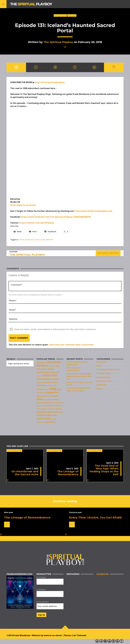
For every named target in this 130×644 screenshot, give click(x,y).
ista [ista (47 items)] (53, 389)
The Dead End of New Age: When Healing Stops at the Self (79, 376)
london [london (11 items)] (55, 396)
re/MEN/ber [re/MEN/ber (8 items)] (58, 406)
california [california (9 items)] (54, 372)
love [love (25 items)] (40, 399)
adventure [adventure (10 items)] (42, 362)
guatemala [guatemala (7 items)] (52, 386)
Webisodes (72, 15)
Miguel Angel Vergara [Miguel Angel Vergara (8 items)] (46, 403)
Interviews (101, 362)
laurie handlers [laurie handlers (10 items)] (44, 396)
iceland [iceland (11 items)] (40, 389)
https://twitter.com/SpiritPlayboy (37, 223)
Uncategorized (103, 377)
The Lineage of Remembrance (68, 473)
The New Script (60, 15)
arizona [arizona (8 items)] (52, 366)
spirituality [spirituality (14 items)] (53, 412)
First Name (41, 577)
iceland (21, 240)
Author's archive (108, 253)
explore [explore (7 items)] (40, 382)
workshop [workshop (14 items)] (50, 422)
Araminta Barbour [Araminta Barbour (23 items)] (49, 364)
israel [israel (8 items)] (47, 389)
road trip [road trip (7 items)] (51, 409)
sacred (43, 240)
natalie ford (30, 240)
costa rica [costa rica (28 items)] (49, 375)
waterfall (50, 240)
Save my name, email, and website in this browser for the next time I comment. (55, 329)
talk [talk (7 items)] (62, 412)
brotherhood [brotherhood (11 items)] (43, 372)
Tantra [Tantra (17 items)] (41, 415)
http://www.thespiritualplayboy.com (94, 211)
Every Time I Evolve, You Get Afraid (95, 517)
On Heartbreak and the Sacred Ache (25, 473)
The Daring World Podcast (108, 370)
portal (37, 240)
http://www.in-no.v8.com (23, 205)
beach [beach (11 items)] (51, 369)
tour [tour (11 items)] (55, 415)
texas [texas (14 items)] (49, 415)
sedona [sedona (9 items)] (59, 409)
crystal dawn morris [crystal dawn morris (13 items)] (48, 379)
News (99, 366)
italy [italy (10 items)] (59, 389)
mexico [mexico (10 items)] (56, 399)
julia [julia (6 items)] (38, 393)
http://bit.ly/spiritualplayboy (50, 82)
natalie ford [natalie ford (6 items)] (41, 406)
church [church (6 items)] (39, 376)
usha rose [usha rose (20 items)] (43, 418)
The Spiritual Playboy (58, 42)
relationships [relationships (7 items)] (42, 409)
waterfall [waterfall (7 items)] (40, 422)
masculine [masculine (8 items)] (48, 400)
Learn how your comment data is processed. (71, 345)
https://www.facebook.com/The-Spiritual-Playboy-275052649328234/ (56, 217)
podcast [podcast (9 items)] (49, 406)
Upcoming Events (104, 381)
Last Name (41, 589)
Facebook (103, 574)
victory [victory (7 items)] (53, 419)
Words (99, 389)
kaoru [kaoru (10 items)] (43, 393)
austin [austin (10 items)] (44, 369)
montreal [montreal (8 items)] (59, 403)
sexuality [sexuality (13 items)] (42, 412)
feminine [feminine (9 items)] (47, 382)
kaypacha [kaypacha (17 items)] (52, 392)
